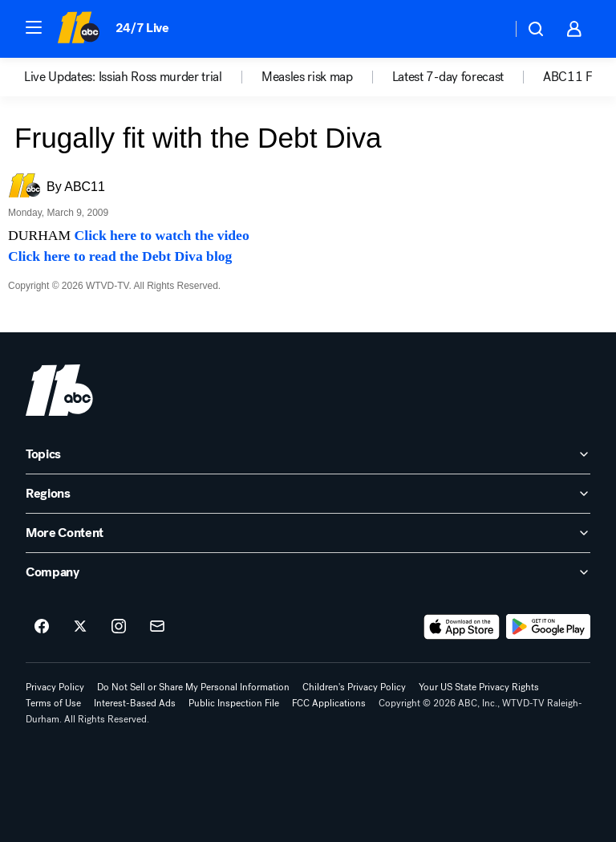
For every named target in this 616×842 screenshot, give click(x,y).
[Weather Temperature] (486, 29)
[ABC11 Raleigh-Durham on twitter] (80, 627)
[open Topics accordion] (308, 454)
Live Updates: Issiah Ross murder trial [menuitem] (123, 77)
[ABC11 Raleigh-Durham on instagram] (119, 627)
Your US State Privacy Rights (479, 687)
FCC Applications (329, 703)
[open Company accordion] (308, 572)
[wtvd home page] (59, 390)
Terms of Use (53, 703)
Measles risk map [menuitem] (307, 77)
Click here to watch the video (162, 235)
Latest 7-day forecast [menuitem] (448, 77)
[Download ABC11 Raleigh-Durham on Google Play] (548, 627)
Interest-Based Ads (135, 703)
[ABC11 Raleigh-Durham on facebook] (42, 627)
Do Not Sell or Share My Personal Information (193, 687)
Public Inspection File (234, 703)
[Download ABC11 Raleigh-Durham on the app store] (462, 627)
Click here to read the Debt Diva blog (120, 256)
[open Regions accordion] (308, 494)
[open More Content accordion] (308, 533)
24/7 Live (142, 28)
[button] (34, 27)
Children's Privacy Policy (354, 687)
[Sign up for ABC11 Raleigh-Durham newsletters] (157, 627)
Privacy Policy (55, 687)
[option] (143, 77)
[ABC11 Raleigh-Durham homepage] (78, 29)
